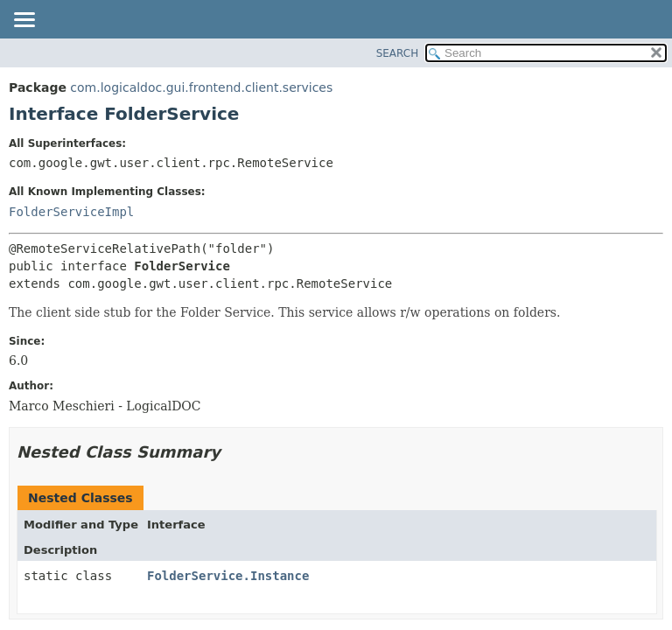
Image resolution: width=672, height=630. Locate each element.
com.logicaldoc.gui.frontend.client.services (201, 87)
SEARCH (398, 53)
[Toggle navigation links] (24, 21)
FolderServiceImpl (71, 212)
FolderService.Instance (228, 576)
